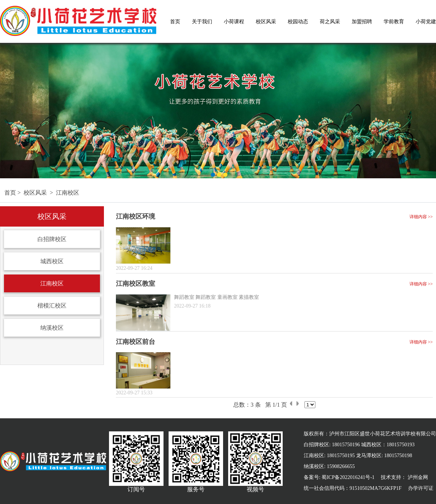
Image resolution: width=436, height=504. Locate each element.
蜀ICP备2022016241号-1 (348, 477)
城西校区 (52, 261)
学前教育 (394, 22)
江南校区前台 (136, 342)
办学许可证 (421, 488)
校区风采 (266, 22)
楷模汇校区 (52, 306)
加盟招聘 (362, 22)
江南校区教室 (136, 284)
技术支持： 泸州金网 (404, 477)
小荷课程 (234, 22)
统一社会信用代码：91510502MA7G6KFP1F (353, 488)
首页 (175, 22)
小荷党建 (426, 22)
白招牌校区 (52, 239)
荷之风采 (330, 22)
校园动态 (298, 22)
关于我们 (202, 22)
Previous (4, 107)
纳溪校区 (52, 328)
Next (432, 107)
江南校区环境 (136, 216)
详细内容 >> (421, 217)
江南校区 (68, 193)
